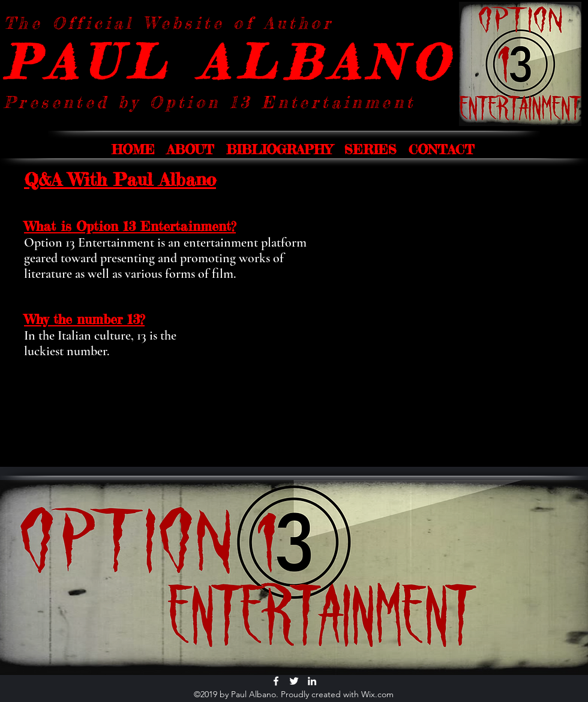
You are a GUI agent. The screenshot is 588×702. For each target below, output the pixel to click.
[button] (190, 149)
